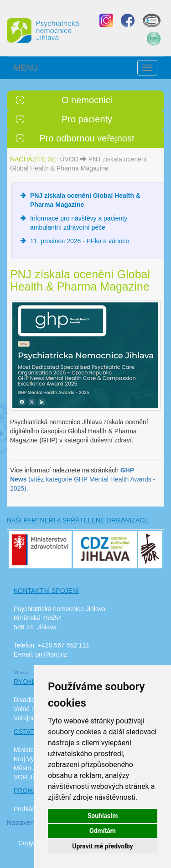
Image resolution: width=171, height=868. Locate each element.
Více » (21, 672)
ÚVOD (69, 159)
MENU (26, 68)
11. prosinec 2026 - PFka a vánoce (80, 241)
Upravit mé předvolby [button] (102, 846)
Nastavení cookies (33, 823)
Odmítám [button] (103, 831)
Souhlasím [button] (103, 816)
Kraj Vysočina (33, 759)
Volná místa (30, 709)
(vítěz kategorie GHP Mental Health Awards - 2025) (83, 479)
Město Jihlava (33, 768)
